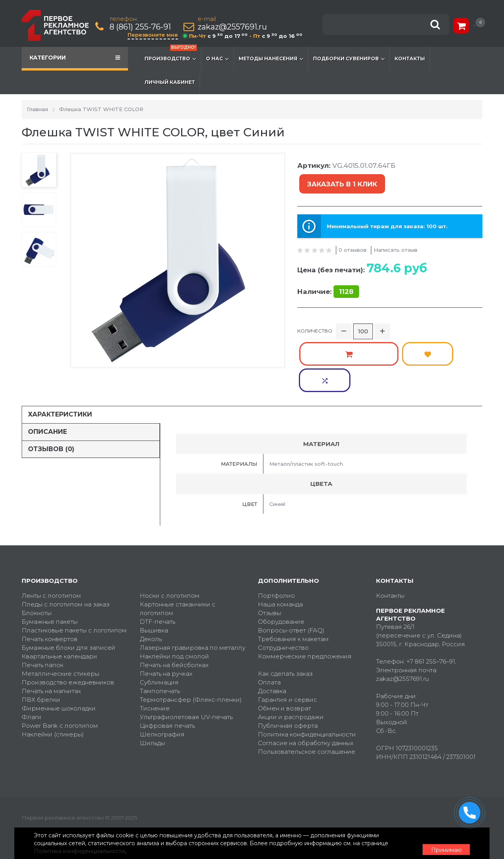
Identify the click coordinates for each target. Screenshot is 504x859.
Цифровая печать (167, 696)
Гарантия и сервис (287, 670)
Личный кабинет (170, 82)
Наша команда (280, 575)
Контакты (410, 59)
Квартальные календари (59, 627)
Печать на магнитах (51, 661)
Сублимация (159, 653)
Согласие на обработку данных (306, 713)
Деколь (151, 609)
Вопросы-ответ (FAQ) (291, 601)
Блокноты (37, 583)
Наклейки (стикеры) (53, 705)
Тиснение (155, 679)
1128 (346, 271)
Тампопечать (160, 661)
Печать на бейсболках (174, 635)
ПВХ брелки (41, 670)
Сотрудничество (283, 618)
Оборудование (281, 592)
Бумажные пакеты (50, 592)
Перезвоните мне (154, 35)
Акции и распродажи (291, 687)
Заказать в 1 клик (441, 168)
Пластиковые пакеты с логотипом (74, 601)
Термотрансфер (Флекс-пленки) (191, 670)
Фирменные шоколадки (59, 679)
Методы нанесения (271, 59)
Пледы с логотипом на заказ (66, 575)
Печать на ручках (166, 644)
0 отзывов (353, 229)
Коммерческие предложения (305, 627)
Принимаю (439, 844)
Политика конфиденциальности (307, 705)
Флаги (31, 687)
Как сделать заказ (285, 644)
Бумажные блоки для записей (69, 618)
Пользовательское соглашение (307, 722)
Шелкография (162, 705)
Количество (315, 314)
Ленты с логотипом (51, 566)
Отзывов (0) (51, 419)
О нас (217, 59)
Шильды (152, 713)
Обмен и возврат (284, 679)
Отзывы (270, 583)
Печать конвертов (50, 609)
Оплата (269, 653)
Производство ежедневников (68, 653)
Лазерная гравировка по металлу (193, 618)
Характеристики (60, 385)
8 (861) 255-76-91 (142, 27)
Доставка (272, 661)
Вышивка (154, 601)
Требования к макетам (293, 609)
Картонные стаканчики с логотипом (178, 579)
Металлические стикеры (60, 644)
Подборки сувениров (349, 59)
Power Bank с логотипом (60, 696)
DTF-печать (157, 592)
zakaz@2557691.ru (234, 27)
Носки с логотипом (170, 566)
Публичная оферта (288, 696)
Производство (171, 55)
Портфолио (276, 566)
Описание (47, 402)
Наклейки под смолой (174, 627)
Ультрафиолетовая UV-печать (186, 687)
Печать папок (43, 635)
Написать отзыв (396, 229)
